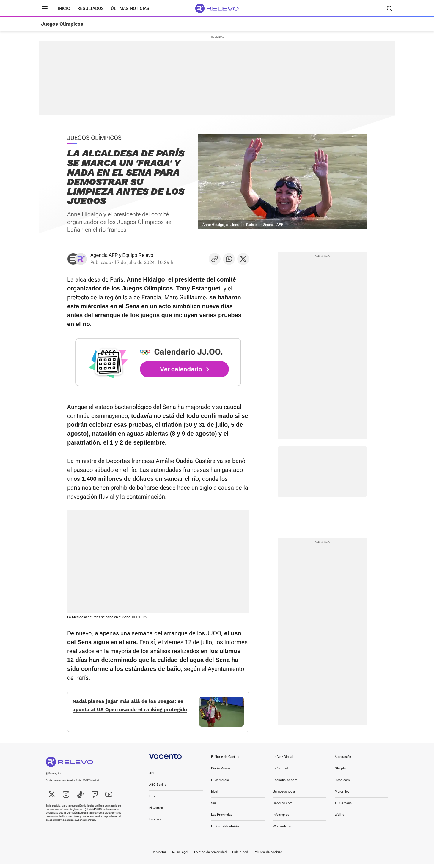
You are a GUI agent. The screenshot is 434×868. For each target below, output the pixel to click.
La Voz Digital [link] (283, 761)
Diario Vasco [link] (220, 773)
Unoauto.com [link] (283, 807)
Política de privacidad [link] (210, 856)
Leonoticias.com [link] (285, 784)
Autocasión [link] (343, 761)
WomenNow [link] (282, 830)
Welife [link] (339, 819)
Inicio (64, 8)
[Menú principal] (45, 8)
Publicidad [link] (240, 856)
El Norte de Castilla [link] (225, 761)
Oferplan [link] (341, 773)
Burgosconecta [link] (284, 796)
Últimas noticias (130, 8)
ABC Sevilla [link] (158, 789)
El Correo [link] (156, 812)
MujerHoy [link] (342, 796)
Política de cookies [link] (268, 856)
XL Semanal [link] (344, 807)
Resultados (91, 8)
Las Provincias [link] (222, 819)
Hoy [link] (152, 800)
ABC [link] (152, 777)
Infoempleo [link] (281, 819)
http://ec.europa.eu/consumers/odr (75, 824)
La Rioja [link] (155, 824)
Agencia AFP (104, 255)
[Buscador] (389, 8)
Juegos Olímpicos (62, 24)
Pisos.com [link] (342, 784)
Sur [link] (214, 807)
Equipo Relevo (138, 255)
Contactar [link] (159, 856)
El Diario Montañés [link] (225, 830)
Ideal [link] (215, 796)
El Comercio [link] (220, 784)
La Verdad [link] (280, 773)
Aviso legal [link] (180, 856)
